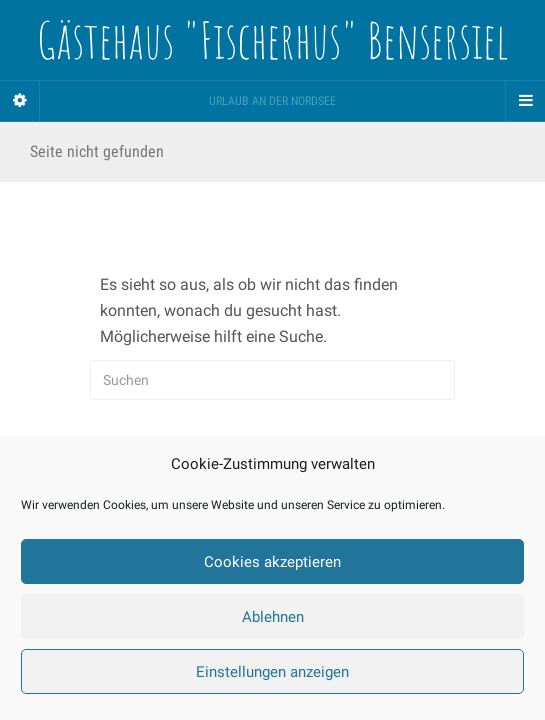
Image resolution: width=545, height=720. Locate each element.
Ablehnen (273, 617)
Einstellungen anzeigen (272, 672)
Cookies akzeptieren (272, 562)
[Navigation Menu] (525, 101)
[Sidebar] (20, 101)
